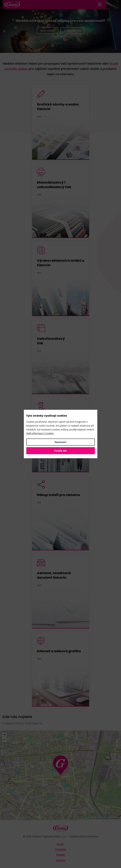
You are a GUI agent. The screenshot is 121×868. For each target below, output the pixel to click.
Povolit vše (61, 451)
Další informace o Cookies (40, 433)
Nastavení (60, 442)
